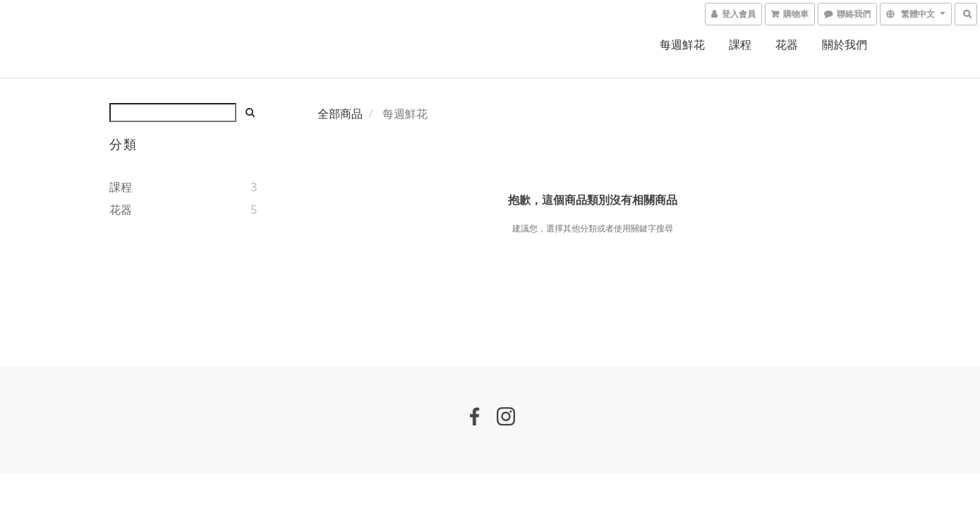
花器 (787, 44)
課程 (740, 44)
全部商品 (340, 114)
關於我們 (845, 44)
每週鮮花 (682, 44)
